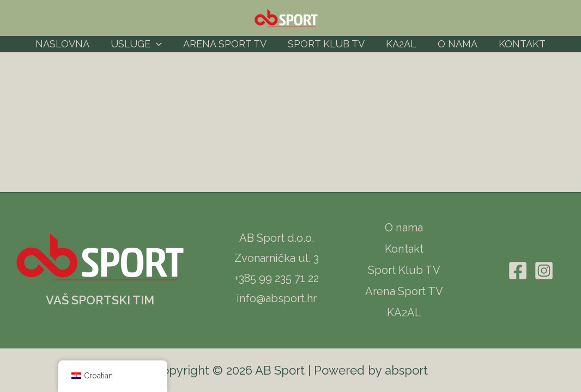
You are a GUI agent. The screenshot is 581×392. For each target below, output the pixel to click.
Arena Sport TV (226, 44)
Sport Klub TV (326, 44)
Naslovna (67, 44)
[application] (159, 44)
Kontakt (517, 44)
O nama (454, 44)
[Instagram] (544, 271)
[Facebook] (518, 271)
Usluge (140, 44)
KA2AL (400, 44)
